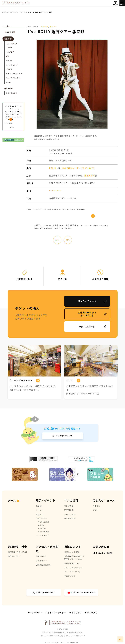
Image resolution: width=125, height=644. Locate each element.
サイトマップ (75, 613)
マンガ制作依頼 (43, 531)
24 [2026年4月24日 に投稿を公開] (16, 117)
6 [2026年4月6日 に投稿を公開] (6, 111)
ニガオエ (9, 48)
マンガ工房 (10, 52)
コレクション (70, 514)
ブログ (95, 510)
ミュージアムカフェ (13, 78)
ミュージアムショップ (14, 74)
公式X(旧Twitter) (64, 436)
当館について (73, 546)
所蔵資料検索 (70, 519)
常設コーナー (42, 519)
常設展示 (40, 514)
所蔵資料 (9, 69)
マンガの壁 (69, 506)
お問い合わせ (101, 546)
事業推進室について (73, 563)
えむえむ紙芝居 (12, 43)
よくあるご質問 (102, 553)
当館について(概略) (72, 552)
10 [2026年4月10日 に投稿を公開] (16, 111)
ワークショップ (12, 65)
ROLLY (53, 168)
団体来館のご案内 (43, 565)
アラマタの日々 (12, 93)
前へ (57, 240)
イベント (53, 27)
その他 (8, 82)
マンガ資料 (71, 500)
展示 (8, 56)
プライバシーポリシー (56, 613)
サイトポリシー (35, 613)
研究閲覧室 (69, 510)
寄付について (91, 613)
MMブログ (9, 88)
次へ (68, 240)
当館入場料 (90, 176)
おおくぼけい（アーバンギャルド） (79, 168)
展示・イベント (46, 500)
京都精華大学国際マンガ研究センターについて (75, 558)
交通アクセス (41, 556)
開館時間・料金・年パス (18, 552)
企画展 (39, 506)
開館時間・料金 (17, 546)
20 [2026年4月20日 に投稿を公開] (6, 117)
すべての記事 (10, 32)
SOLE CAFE (55, 191)
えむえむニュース (104, 500)
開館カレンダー (14, 556)
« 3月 (12, 127)
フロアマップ (70, 576)
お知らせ (45, 27)
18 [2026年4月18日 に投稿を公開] (18, 114)
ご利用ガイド (42, 561)
